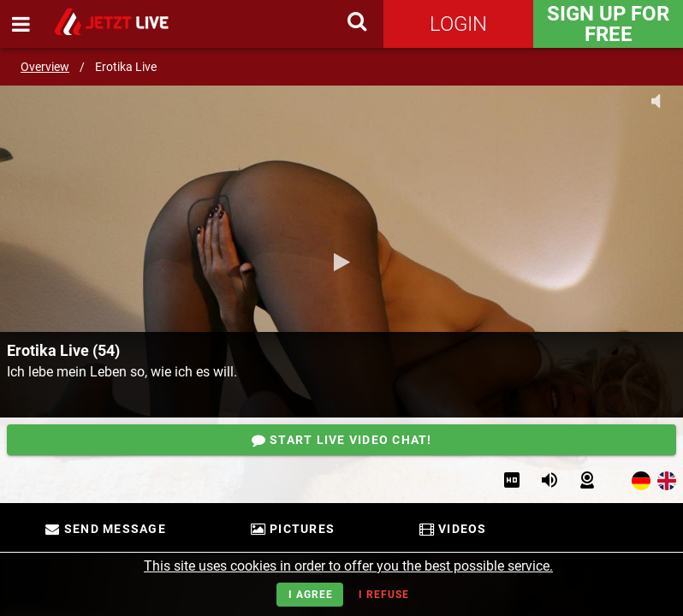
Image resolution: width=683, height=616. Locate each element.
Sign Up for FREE (608, 24)
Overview (45, 67)
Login (458, 24)
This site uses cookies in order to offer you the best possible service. (348, 566)
